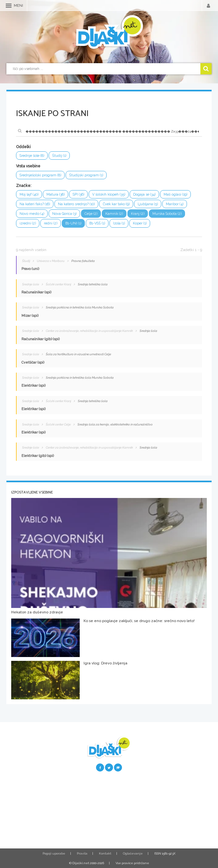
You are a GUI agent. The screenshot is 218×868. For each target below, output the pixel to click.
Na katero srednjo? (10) (76, 204)
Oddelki (23, 147)
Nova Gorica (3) (64, 214)
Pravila (82, 853)
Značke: (24, 186)
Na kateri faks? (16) (35, 204)
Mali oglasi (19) (175, 194)
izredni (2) (28, 223)
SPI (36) (78, 194)
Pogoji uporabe (54, 853)
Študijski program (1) (86, 175)
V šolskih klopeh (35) (109, 194)
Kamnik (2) (114, 214)
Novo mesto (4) (32, 214)
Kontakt (105, 853)
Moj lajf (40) (29, 194)
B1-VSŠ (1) (97, 223)
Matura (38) (56, 194)
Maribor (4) (175, 204)
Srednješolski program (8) (40, 175)
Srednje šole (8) (32, 156)
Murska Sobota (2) (167, 214)
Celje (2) (91, 214)
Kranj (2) (138, 214)
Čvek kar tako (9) (116, 204)
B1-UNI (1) (73, 223)
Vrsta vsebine (28, 166)
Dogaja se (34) (144, 194)
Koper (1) (140, 223)
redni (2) (51, 223)
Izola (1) (119, 223)
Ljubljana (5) (148, 204)
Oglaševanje (133, 853)
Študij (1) (59, 156)
